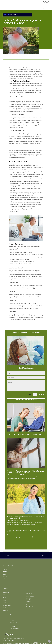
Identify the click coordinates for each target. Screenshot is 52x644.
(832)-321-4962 (20, 6)
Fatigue (4, 602)
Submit (42, 394)
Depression (5, 599)
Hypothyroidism (6, 607)
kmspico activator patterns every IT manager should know (26, 531)
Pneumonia (28, 601)
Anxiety (4, 596)
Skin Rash (28, 603)
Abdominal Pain (6, 593)
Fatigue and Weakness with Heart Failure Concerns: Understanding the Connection (26, 472)
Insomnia (4, 604)
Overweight (28, 598)
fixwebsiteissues (12, 475)
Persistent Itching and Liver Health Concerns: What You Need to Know (25, 518)
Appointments (8, 584)
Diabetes (4, 601)
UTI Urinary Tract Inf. (30, 606)
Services (4, 575)
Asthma (4, 597)
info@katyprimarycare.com (31, 6)
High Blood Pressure (7, 605)
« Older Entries (10, 543)
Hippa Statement (6, 580)
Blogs (4, 578)
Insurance (5, 576)
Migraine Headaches (30, 597)
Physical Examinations (30, 600)
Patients (4, 573)
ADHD (4, 594)
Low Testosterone (30, 595)
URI (27, 605)
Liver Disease (26, 521)
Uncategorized (14, 15)
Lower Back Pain (29, 593)
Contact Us (5, 571)
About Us (5, 569)
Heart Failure (26, 475)
